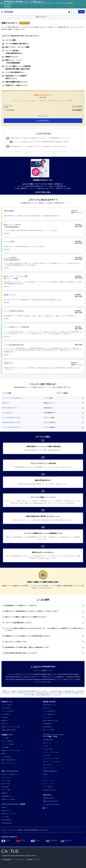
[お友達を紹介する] (6, 811)
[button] (70, 11)
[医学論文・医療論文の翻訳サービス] (10, 760)
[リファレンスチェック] (7, 777)
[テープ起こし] (46, 746)
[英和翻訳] (4, 754)
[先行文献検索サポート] (48, 724)
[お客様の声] (4, 807)
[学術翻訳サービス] (7, 735)
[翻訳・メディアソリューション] (9, 763)
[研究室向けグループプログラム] (9, 814)
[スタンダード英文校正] (7, 705)
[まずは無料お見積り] (43, 121)
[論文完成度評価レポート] (7, 796)
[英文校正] (6, 840)
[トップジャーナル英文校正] (8, 711)
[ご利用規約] (29, 860)
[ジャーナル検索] (5, 817)
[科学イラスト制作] (47, 765)
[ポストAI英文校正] (6, 714)
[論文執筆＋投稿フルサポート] (50, 705)
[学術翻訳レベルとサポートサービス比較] (11, 751)
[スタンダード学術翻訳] (7, 741)
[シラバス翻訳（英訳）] (7, 757)
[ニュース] (45, 777)
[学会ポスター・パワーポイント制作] (51, 762)
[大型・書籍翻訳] (5, 747)
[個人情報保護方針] (7, 860)
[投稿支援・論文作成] (49, 702)
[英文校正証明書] (5, 787)
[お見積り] (81, 12)
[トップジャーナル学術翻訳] (8, 744)
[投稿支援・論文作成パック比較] (50, 721)
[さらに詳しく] (7, 6)
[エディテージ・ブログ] (48, 784)
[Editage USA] (66, 840)
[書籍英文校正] (5, 721)
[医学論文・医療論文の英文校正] (9, 730)
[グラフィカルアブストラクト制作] (51, 759)
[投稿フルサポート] (47, 708)
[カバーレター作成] (6, 781)
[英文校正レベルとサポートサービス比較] (11, 727)
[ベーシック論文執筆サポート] (50, 711)
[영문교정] (35, 840)
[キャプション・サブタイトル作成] (51, 752)
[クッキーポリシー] (19, 860)
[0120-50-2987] (51, 798)
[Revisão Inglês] (52, 840)
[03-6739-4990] (54, 801)
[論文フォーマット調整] (48, 730)
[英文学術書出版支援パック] (49, 740)
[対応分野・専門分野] (6, 820)
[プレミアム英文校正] (6, 708)
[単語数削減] (4, 793)
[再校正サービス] (5, 724)
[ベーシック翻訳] (5, 738)
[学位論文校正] (5, 717)
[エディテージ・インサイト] (49, 781)
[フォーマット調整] (6, 790)
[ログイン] (75, 12)
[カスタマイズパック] (48, 717)
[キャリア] (37, 860)
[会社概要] (45, 774)
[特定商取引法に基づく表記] (49, 790)
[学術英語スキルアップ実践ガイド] (9, 799)
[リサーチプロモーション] (49, 768)
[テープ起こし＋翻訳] (48, 749)
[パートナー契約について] (49, 787)
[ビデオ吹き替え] (47, 755)
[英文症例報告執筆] (47, 727)
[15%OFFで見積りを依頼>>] (43, 192)
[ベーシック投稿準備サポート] (50, 714)
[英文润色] (21, 840)
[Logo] (9, 12)
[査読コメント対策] (6, 784)
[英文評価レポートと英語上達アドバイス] (11, 774)
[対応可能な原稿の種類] (7, 823)
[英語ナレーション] (47, 743)
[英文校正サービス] (7, 702)
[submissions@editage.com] (54, 804)
